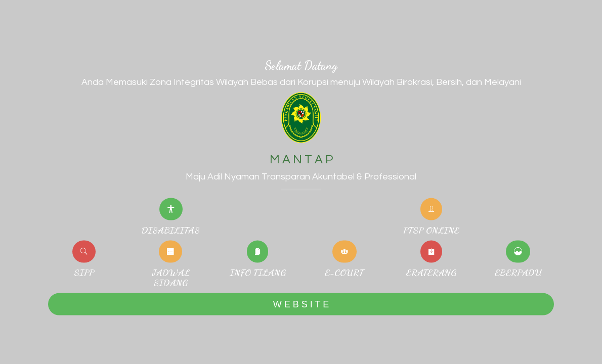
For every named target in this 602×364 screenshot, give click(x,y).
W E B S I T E (301, 304)
